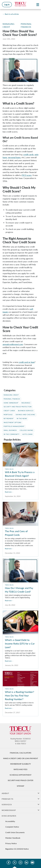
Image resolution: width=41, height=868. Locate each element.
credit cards (28, 154)
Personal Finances (12, 399)
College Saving (26, 430)
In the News (22, 419)
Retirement (9, 419)
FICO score (27, 175)
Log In (7, 5)
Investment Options (12, 423)
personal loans (14, 157)
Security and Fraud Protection (18, 407)
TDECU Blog (9, 469)
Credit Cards (9, 411)
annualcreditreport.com (13, 344)
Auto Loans (27, 434)
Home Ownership (11, 403)
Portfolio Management (14, 426)
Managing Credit (11, 395)
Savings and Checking (25, 415)
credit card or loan (27, 362)
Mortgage (8, 415)
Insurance (26, 403)
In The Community (12, 434)
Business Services (26, 411)
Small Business (10, 430)
